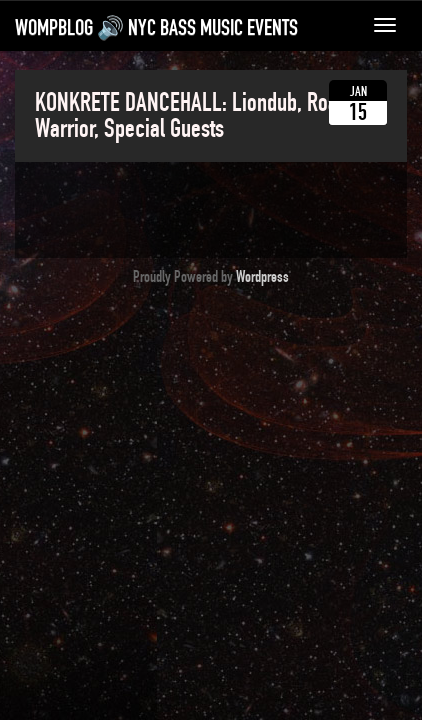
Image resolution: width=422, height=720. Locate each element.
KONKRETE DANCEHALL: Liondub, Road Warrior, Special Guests (191, 116)
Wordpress (262, 277)
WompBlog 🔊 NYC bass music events (156, 28)
